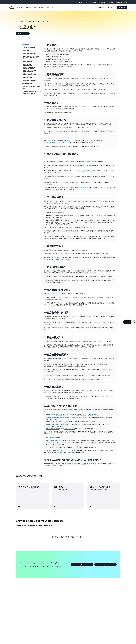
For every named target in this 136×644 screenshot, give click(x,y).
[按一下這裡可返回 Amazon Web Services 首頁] (11, 8)
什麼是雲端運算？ (21, 21)
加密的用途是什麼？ (29, 48)
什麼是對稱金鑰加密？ (29, 54)
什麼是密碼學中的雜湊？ (30, 74)
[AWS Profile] (126, 2)
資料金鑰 (97, 415)
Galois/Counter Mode (51, 143)
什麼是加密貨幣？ (28, 77)
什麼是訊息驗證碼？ (29, 68)
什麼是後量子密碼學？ (29, 80)
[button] (29, 7)
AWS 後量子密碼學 (60, 379)
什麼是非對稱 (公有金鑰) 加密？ (31, 58)
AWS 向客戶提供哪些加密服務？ (31, 87)
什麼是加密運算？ (28, 83)
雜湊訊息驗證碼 (66, 280)
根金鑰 (92, 415)
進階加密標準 (66, 141)
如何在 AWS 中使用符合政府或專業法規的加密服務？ (32, 92)
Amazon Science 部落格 (58, 450)
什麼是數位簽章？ (28, 65)
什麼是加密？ (27, 44)
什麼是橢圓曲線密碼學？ (30, 71)
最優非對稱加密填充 (82, 188)
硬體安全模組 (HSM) (64, 415)
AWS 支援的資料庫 (70, 429)
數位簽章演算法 (63, 259)
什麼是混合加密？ (28, 62)
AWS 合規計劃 (58, 466)
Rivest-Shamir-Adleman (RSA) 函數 (80, 171)
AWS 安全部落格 (71, 450)
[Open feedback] (134, 322)
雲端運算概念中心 (33, 21)
